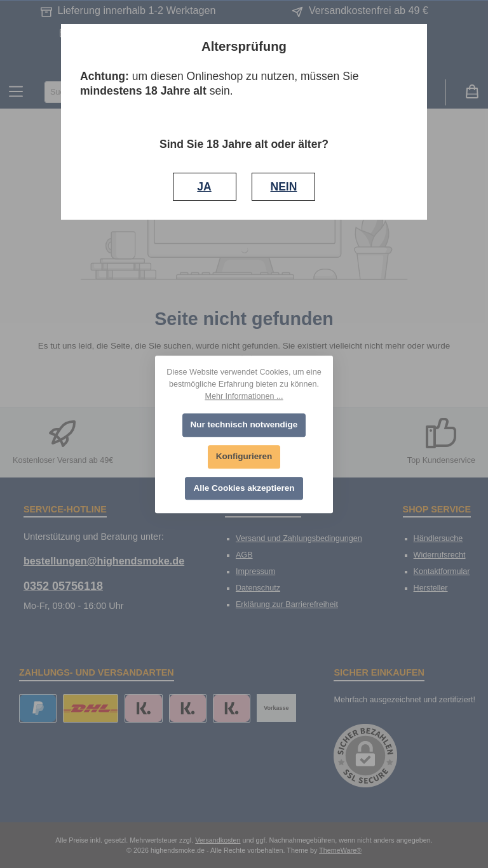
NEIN (283, 187)
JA (204, 187)
